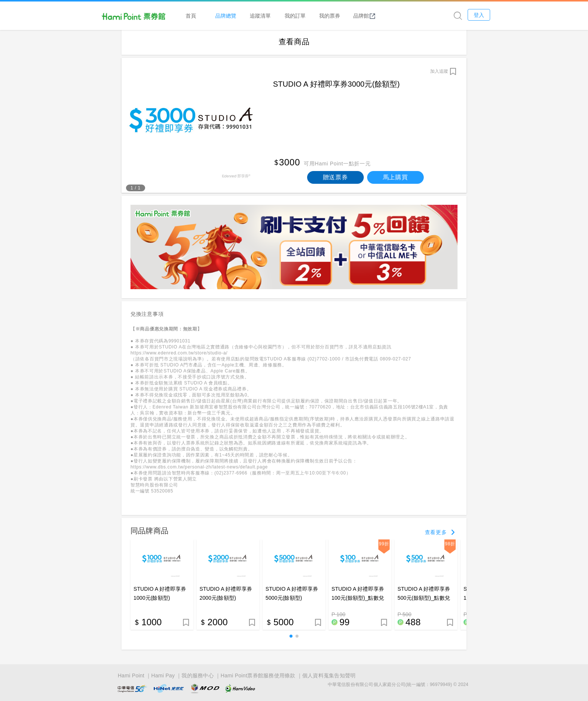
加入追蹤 (439, 73)
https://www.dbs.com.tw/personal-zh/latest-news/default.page (199, 469)
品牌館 (393, 16)
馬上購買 (395, 179)
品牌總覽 (254, 16)
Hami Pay (163, 676)
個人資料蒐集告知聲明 (329, 676)
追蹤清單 (288, 16)
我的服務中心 (198, 676)
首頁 (219, 16)
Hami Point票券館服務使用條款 (258, 676)
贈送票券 (335, 179)
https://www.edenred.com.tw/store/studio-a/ (179, 355)
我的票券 (358, 16)
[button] (291, 638)
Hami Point (131, 676)
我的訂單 (323, 16)
